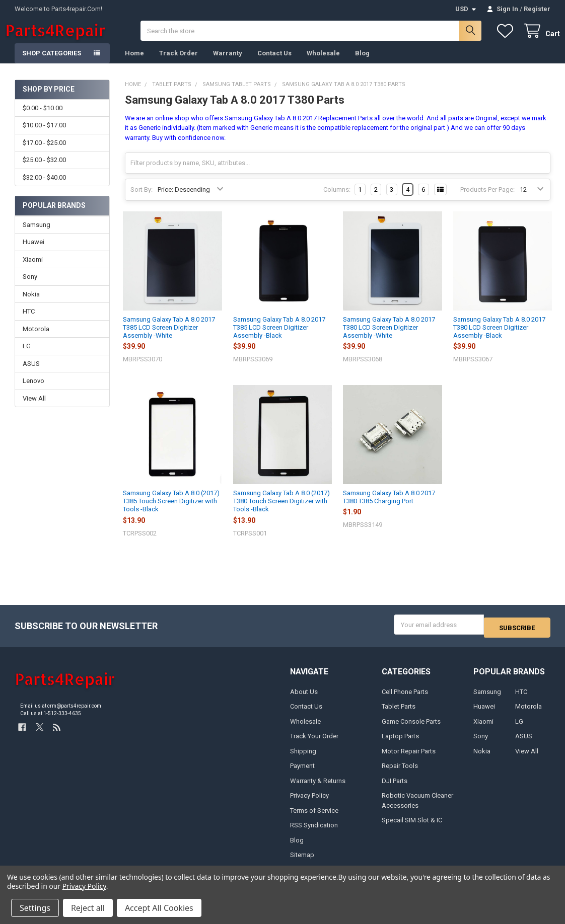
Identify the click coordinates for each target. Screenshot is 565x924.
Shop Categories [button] (52, 63)
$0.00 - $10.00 (43, 118)
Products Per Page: (487, 200)
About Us (304, 699)
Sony (30, 287)
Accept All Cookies (159, 908)
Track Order (179, 63)
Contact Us (274, 63)
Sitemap (302, 862)
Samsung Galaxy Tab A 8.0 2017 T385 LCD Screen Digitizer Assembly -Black (279, 338)
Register (537, 9)
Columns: (337, 200)
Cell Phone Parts (405, 699)
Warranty (228, 63)
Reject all (88, 908)
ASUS (31, 374)
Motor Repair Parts (409, 758)
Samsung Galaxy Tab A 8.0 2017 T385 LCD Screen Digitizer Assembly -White (169, 338)
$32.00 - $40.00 (44, 187)
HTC (29, 321)
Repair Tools (400, 773)
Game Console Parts (411, 728)
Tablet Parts (399, 714)
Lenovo (33, 391)
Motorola (36, 339)
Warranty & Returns (318, 788)
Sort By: (142, 200)
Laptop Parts (400, 744)
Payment (302, 773)
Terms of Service (314, 818)
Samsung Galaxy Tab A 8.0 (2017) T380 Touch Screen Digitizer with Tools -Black (281, 511)
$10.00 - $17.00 (44, 135)
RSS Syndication (314, 832)
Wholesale (323, 63)
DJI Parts (395, 788)
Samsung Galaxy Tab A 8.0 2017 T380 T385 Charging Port (389, 507)
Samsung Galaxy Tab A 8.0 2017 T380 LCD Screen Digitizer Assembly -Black (499, 338)
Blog (362, 63)
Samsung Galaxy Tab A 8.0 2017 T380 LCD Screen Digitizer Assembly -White (389, 338)
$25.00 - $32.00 (44, 170)
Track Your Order (314, 744)
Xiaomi (33, 269)
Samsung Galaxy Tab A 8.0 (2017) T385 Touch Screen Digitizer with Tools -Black (171, 511)
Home (134, 63)
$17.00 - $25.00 (44, 153)
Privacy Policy (309, 802)
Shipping (303, 758)
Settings (35, 908)
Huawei (33, 252)
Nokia (31, 304)
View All (34, 408)
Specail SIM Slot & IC (412, 827)
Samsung (37, 235)
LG (27, 356)
